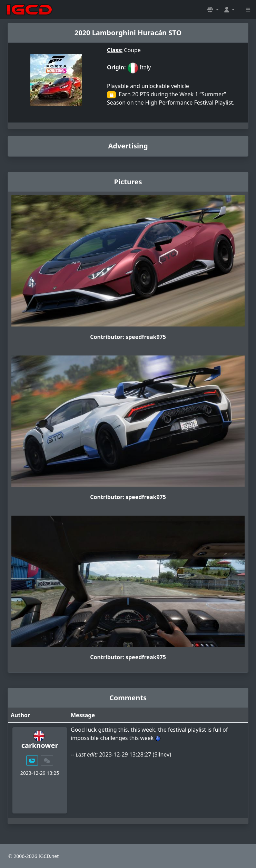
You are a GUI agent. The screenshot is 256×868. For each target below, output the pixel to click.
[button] (213, 10)
